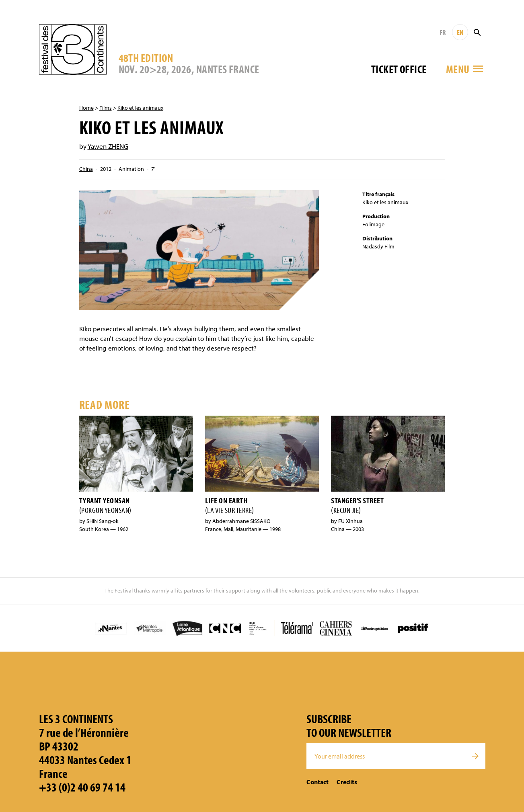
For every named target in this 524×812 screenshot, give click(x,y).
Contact (317, 782)
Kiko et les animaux (140, 108)
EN (460, 32)
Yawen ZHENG (108, 146)
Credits (347, 782)
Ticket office (399, 69)
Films (106, 108)
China (86, 169)
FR (443, 32)
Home (86, 108)
